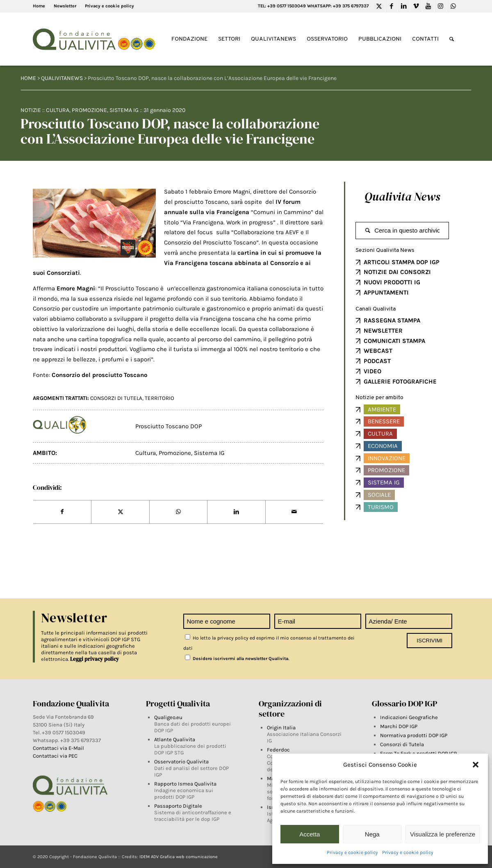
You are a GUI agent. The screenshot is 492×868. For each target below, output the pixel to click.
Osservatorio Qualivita (181, 762)
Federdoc (278, 750)
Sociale (379, 495)
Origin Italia (281, 728)
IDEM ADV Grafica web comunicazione (179, 857)
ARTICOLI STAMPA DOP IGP (402, 262)
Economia (383, 446)
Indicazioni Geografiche (409, 717)
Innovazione (387, 458)
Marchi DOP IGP (399, 726)
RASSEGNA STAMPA (392, 320)
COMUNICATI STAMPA (394, 341)
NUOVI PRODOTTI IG (392, 282)
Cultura (58, 110)
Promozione (89, 110)
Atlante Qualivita (175, 739)
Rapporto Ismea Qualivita (185, 784)
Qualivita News (402, 196)
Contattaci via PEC (55, 756)
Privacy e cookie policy (352, 852)
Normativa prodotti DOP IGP (414, 735)
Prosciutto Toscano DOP (169, 426)
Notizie (31, 110)
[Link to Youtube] (428, 6)
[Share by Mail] (294, 512)
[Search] (452, 39)
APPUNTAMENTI (386, 292)
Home (39, 6)
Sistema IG (124, 110)
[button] (476, 765)
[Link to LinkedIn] (404, 6)
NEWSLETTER (383, 331)
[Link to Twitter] (379, 6)
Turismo (381, 507)
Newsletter (65, 6)
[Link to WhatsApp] (453, 6)
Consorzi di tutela (116, 398)
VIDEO (372, 371)
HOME (28, 78)
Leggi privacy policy (95, 659)
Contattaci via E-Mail (59, 748)
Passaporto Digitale (178, 806)
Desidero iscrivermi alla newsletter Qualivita (237, 659)
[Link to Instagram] (441, 6)
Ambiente (382, 409)
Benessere (384, 421)
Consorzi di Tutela (402, 744)
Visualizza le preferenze (443, 834)
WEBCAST (378, 351)
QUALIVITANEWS (62, 78)
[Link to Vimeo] (416, 6)
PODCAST (377, 361)
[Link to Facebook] (391, 6)
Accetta (310, 834)
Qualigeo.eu (168, 717)
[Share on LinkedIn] (236, 512)
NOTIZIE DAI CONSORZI (397, 272)
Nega (372, 834)
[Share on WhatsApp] (178, 512)
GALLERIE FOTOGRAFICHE (400, 381)
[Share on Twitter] (120, 512)
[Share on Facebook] (62, 512)
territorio (159, 398)
